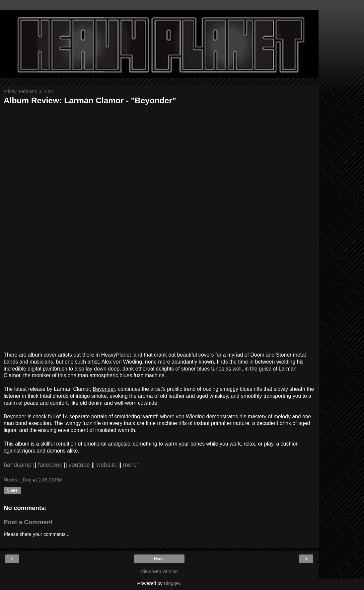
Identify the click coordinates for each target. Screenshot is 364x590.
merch (131, 465)
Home (159, 559)
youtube (80, 465)
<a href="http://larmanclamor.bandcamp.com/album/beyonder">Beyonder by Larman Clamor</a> (120, 227)
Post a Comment (28, 522)
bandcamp (18, 465)
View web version (159, 571)
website (107, 465)
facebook (51, 465)
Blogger (172, 583)
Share (12, 490)
